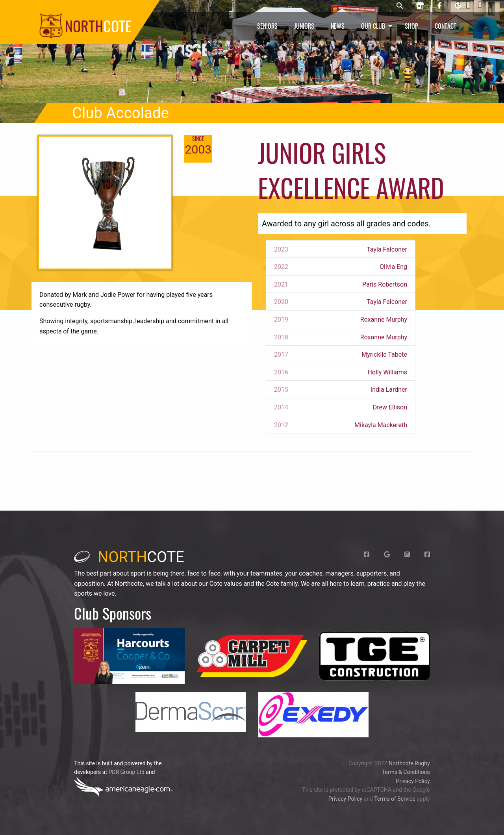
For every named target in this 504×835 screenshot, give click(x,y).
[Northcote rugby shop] (420, 6)
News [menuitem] (338, 26)
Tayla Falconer (387, 249)
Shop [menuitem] (411, 26)
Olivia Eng (393, 267)
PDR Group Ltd (126, 772)
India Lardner (389, 390)
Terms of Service (395, 799)
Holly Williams (387, 372)
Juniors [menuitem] (304, 26)
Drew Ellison (390, 407)
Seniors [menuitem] (267, 26)
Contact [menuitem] (446, 26)
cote (129, 557)
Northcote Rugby (409, 763)
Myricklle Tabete (384, 355)
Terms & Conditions (406, 772)
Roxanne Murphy (384, 319)
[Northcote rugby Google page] (458, 6)
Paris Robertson (385, 284)
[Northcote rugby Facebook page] (439, 6)
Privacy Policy (413, 781)
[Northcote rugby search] (400, 6)
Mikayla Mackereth (381, 425)
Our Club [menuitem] (373, 26)
